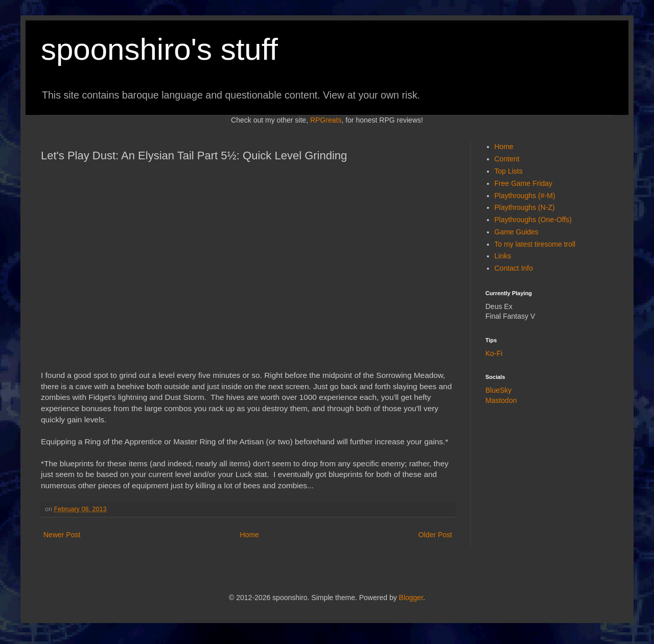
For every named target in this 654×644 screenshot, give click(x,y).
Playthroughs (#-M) (525, 196)
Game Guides (517, 232)
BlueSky (498, 390)
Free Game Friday (524, 183)
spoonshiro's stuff (159, 49)
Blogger (411, 598)
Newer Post (62, 535)
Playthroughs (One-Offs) (533, 220)
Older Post (435, 535)
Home (249, 535)
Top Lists (509, 171)
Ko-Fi (494, 353)
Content (507, 159)
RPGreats (326, 120)
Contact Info (514, 268)
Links (503, 256)
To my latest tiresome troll (535, 244)
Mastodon (501, 400)
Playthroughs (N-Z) (525, 207)
